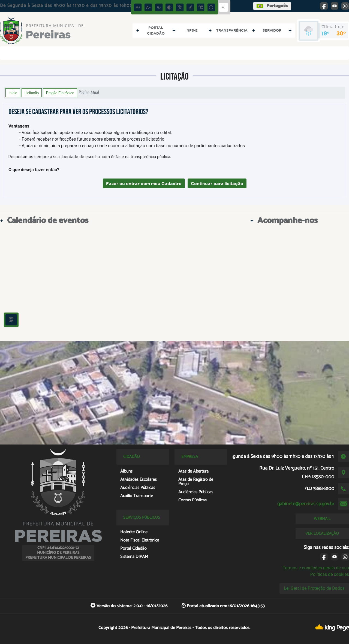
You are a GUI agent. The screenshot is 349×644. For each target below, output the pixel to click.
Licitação (32, 93)
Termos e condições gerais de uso (316, 568)
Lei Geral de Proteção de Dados (314, 588)
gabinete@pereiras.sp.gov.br (306, 504)
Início (13, 93)
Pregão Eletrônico (60, 93)
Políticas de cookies (330, 574)
